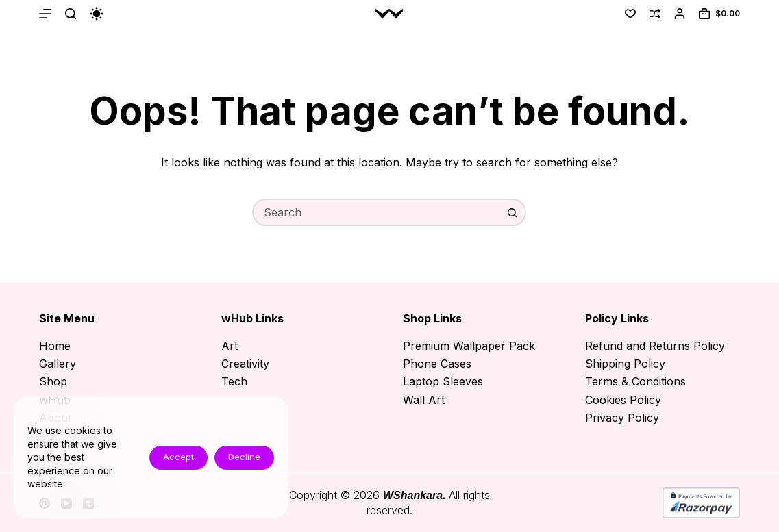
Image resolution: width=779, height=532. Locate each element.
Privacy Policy (622, 418)
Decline (244, 457)
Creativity (245, 364)
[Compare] (655, 14)
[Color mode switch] (97, 14)
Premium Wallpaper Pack (469, 346)
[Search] (71, 14)
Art (230, 346)
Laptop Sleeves (443, 381)
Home (55, 346)
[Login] (680, 14)
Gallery (58, 364)
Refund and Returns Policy (655, 346)
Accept (178, 457)
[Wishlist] (630, 14)
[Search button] (512, 212)
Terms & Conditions (635, 381)
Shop (53, 381)
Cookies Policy (623, 400)
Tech (234, 381)
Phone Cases (437, 364)
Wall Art (424, 400)
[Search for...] (375, 212)
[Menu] (45, 14)
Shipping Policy (625, 364)
